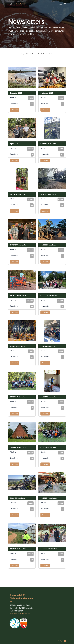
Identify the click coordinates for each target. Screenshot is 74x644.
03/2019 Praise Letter (48, 397)
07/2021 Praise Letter (48, 448)
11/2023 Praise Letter (48, 194)
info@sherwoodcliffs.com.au (20, 614)
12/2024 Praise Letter (48, 144)
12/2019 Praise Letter (18, 498)
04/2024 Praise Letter (18, 194)
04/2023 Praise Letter (18, 245)
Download (15, 110)
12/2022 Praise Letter (18, 296)
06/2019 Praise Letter (18, 397)
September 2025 (47, 93)
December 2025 (16, 93)
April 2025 (14, 144)
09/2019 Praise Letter (48, 346)
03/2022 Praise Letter (49, 296)
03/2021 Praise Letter (18, 448)
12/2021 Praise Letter (18, 346)
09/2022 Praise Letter (49, 245)
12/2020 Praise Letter (18, 549)
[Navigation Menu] (62, 4)
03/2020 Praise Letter (49, 549)
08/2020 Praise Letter (49, 498)
